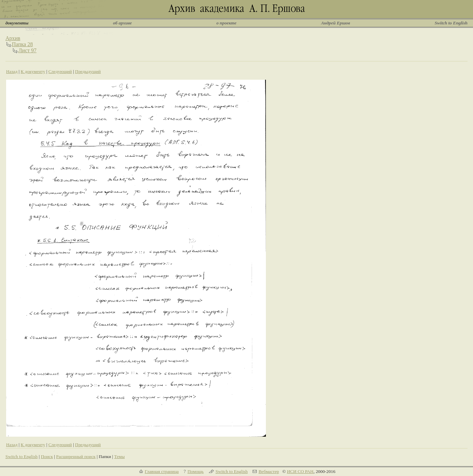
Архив (13, 38)
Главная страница (162, 471)
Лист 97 (28, 50)
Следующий (60, 71)
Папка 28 (22, 44)
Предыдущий (88, 71)
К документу (33, 71)
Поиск (47, 456)
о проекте (226, 23)
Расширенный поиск (76, 456)
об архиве (123, 23)
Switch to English (451, 23)
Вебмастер (269, 471)
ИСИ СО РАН (300, 471)
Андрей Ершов (335, 23)
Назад (12, 71)
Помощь (195, 471)
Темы (119, 456)
